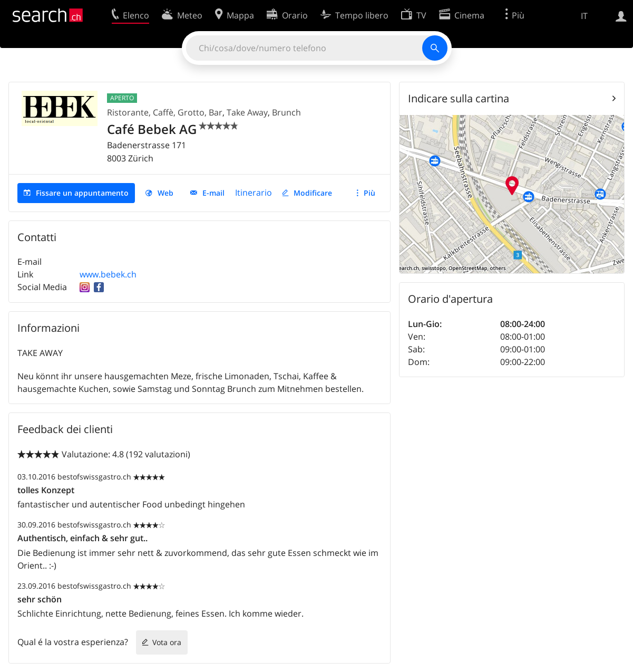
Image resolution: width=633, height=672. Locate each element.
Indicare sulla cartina (459, 98)
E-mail (213, 193)
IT (584, 16)
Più (369, 193)
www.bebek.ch (108, 274)
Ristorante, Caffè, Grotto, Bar (165, 112)
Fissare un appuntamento (82, 193)
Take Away (247, 112)
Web (165, 193)
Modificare (313, 193)
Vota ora (167, 642)
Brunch (286, 112)
